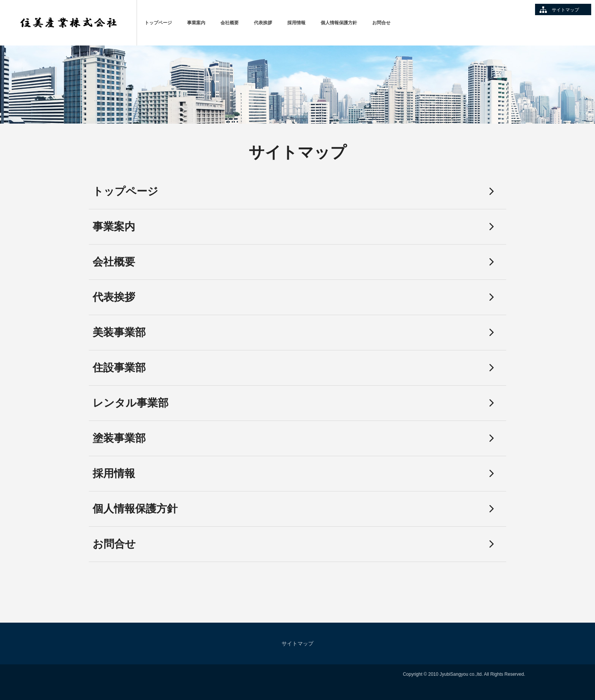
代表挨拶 (263, 23)
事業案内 (196, 23)
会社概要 (230, 23)
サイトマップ (565, 10)
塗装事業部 (119, 438)
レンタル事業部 (131, 403)
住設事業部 (119, 368)
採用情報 (296, 23)
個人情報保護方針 (339, 23)
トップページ (158, 23)
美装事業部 (119, 332)
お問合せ (381, 23)
